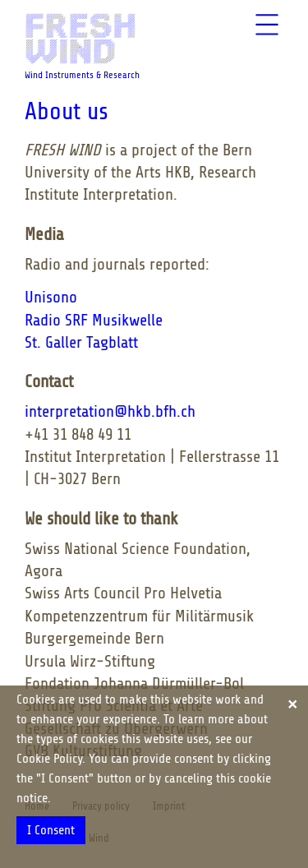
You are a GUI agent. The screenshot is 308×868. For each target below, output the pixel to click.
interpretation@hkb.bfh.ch (110, 411)
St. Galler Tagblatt (81, 342)
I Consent (51, 830)
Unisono (51, 297)
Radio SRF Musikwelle (94, 320)
